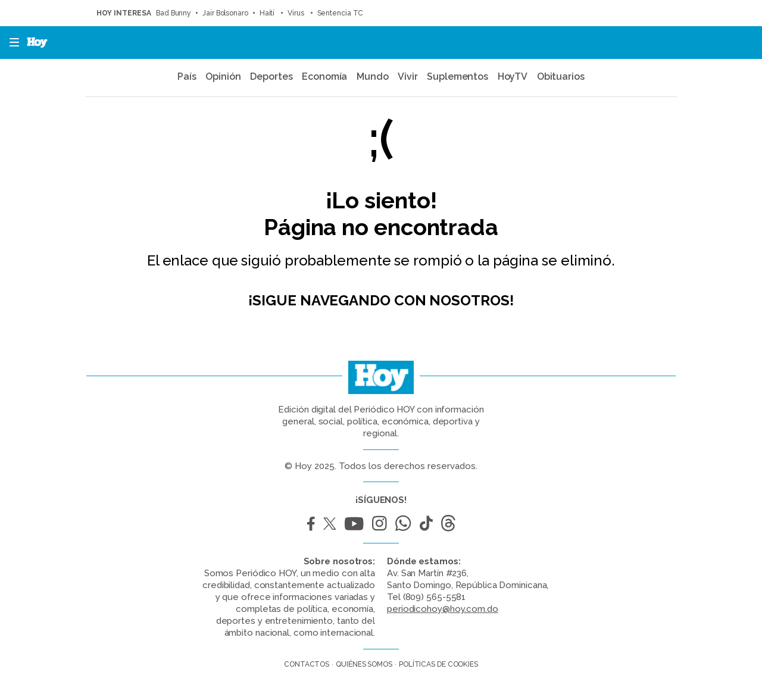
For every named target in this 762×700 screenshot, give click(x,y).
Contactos (307, 664)
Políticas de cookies (438, 664)
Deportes (271, 76)
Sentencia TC (341, 13)
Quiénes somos (364, 664)
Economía (324, 76)
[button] (11, 43)
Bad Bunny (174, 13)
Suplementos (457, 76)
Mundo (373, 76)
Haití (268, 13)
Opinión (223, 76)
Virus (296, 13)
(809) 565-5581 (435, 597)
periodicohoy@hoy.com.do (443, 609)
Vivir (408, 76)
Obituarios (561, 76)
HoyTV (513, 76)
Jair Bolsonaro (225, 13)
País (187, 76)
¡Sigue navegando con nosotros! (381, 300)
